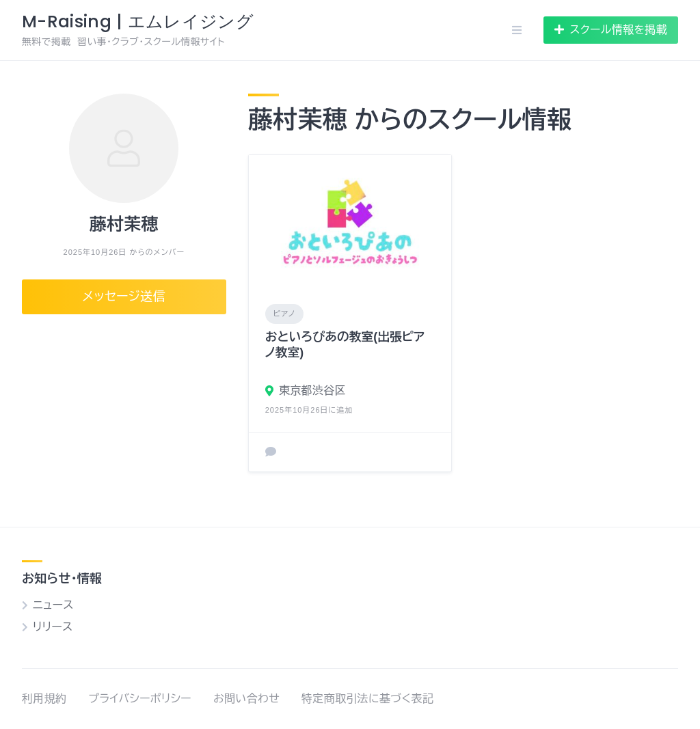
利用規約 (44, 699)
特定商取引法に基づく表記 (367, 699)
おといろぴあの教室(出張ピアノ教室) (345, 345)
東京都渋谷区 (312, 390)
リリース (53, 627)
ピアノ (284, 314)
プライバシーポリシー (140, 699)
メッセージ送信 (124, 297)
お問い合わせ (246, 699)
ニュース (53, 605)
